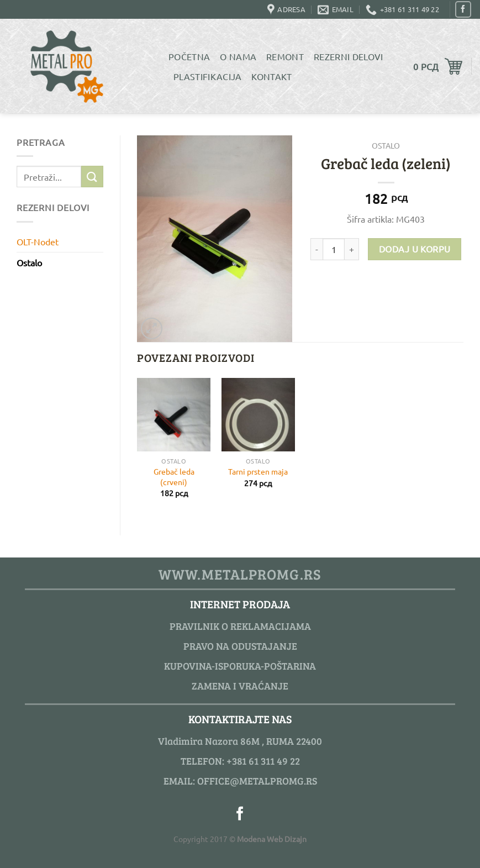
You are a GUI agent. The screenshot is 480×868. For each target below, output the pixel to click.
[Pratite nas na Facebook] (463, 9)
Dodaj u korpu (415, 249)
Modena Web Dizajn (272, 839)
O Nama (238, 56)
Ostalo (29, 262)
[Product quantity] (334, 249)
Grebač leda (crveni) (174, 477)
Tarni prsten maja (258, 471)
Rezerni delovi (348, 56)
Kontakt (271, 76)
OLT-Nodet (38, 241)
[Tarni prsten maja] (258, 415)
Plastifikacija (207, 76)
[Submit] (92, 177)
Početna (189, 56)
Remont (285, 56)
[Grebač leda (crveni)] (174, 415)
